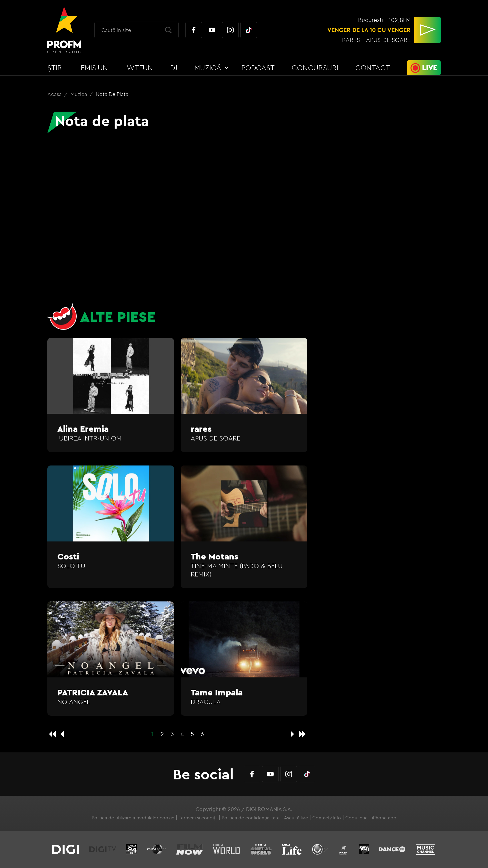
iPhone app (384, 818)
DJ (174, 68)
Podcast (258, 68)
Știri (55, 68)
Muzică (208, 68)
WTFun (140, 68)
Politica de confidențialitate (251, 818)
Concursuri (315, 68)
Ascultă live (296, 818)
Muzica (79, 94)
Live (430, 68)
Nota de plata (112, 94)
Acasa (55, 94)
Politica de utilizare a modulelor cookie (133, 818)
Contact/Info (327, 818)
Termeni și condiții (198, 818)
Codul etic (356, 818)
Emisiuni (95, 68)
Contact (373, 68)
